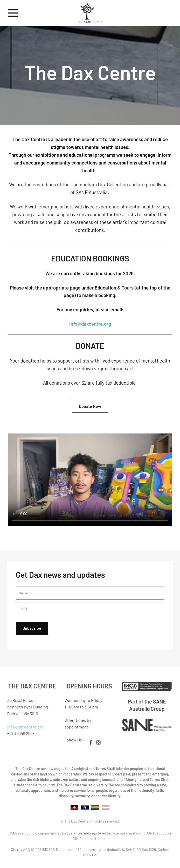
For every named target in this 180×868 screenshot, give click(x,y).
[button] (13, 13)
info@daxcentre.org (90, 324)
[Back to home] (90, 13)
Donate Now (90, 406)
